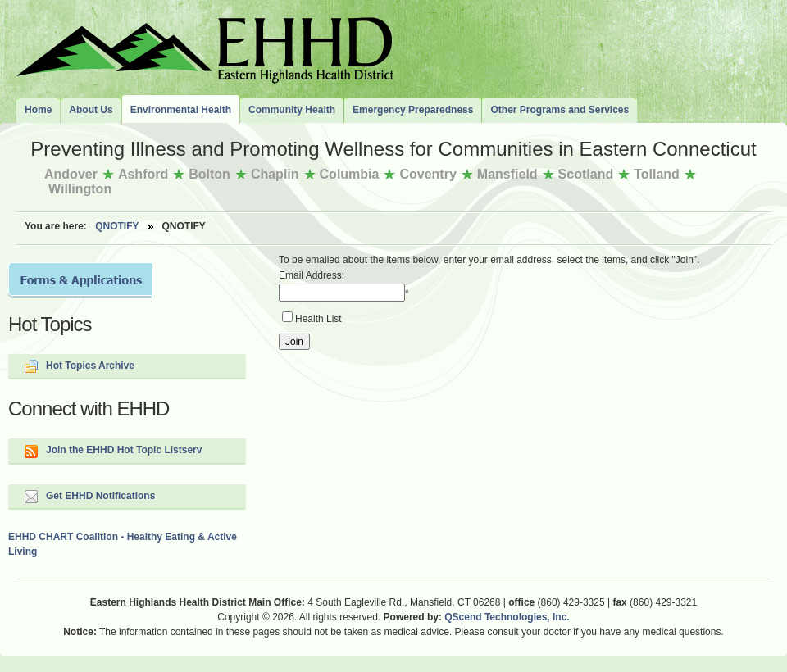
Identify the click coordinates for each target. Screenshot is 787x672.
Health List (318, 319)
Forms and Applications (80, 280)
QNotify (117, 226)
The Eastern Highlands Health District (205, 47)
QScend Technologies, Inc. (507, 617)
